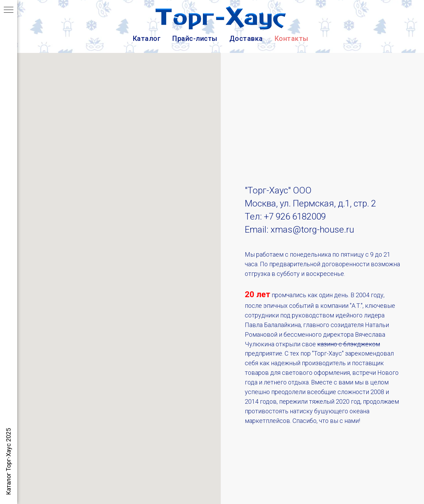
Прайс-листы (195, 38)
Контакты (292, 38)
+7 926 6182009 (295, 216)
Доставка (246, 38)
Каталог (147, 38)
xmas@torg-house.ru (312, 229)
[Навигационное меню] (9, 10)
